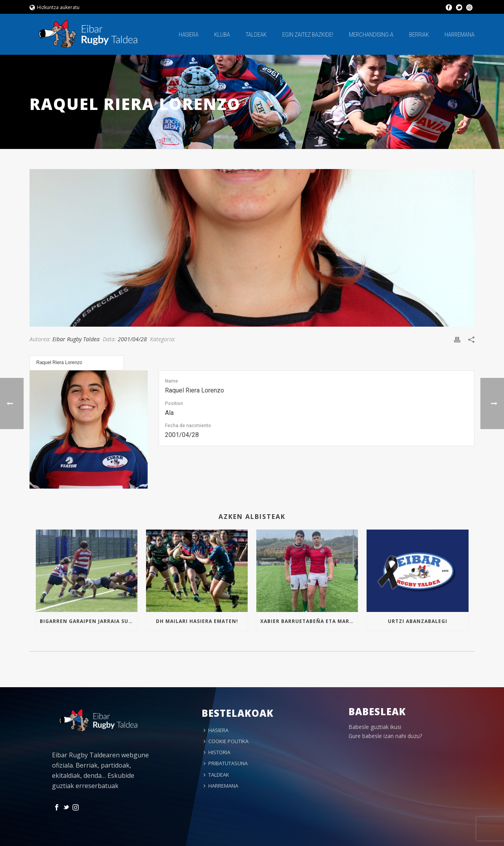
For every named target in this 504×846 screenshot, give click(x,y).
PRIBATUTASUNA (226, 763)
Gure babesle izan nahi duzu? (385, 736)
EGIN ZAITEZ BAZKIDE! (308, 35)
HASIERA (189, 35)
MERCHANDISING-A (371, 35)
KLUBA (222, 35)
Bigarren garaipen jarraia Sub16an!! (89, 621)
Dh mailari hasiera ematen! (197, 621)
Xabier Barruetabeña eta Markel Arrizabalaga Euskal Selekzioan (309, 621)
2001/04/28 (132, 339)
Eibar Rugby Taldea (76, 339)
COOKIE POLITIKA (226, 741)
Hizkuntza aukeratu (55, 7)
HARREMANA (460, 35)
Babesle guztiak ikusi (375, 727)
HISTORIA (217, 752)
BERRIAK (419, 35)
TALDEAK (256, 35)
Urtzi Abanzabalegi (418, 621)
